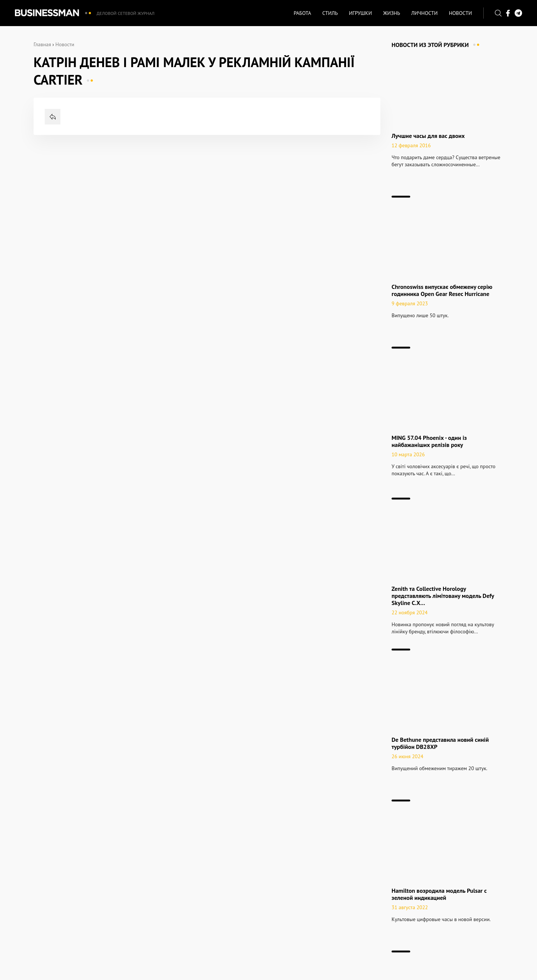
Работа (302, 13)
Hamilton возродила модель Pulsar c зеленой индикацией (439, 894)
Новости (461, 13)
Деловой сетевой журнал (125, 13)
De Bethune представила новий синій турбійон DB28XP (440, 743)
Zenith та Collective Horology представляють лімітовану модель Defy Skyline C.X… (443, 596)
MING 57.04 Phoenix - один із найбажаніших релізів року (429, 441)
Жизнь (392, 13)
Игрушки (360, 13)
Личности (425, 13)
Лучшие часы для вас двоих (428, 136)
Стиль (330, 13)
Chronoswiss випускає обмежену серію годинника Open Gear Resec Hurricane (442, 290)
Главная (42, 44)
